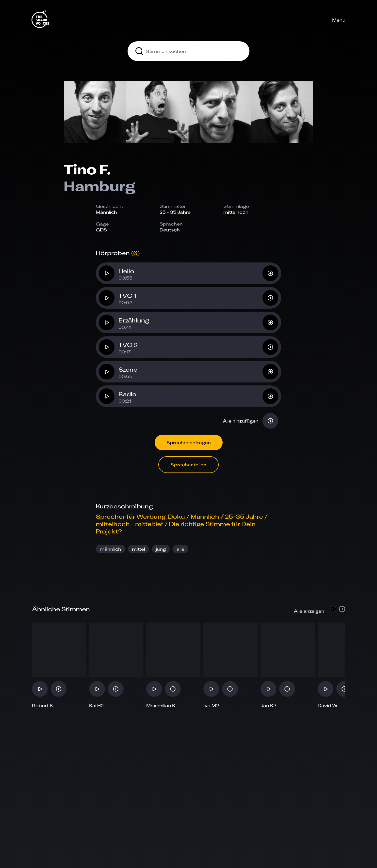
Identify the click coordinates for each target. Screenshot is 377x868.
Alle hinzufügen (241, 421)
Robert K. (43, 705)
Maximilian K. (162, 705)
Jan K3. (269, 705)
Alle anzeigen (309, 611)
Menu (339, 20)
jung (161, 549)
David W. (328, 705)
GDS (101, 230)
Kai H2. (97, 705)
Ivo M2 (211, 705)
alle (180, 549)
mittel (139, 549)
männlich (110, 549)
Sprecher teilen (188, 465)
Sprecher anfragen (189, 442)
